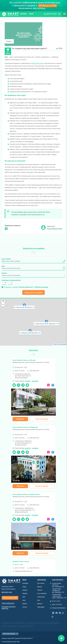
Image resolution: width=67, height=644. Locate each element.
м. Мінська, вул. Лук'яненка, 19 (24, 307)
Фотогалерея (50, 413)
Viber (18, 384)
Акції (24, 600)
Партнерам (41, 607)
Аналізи (25, 590)
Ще (63, 14)
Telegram (23, 384)
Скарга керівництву (8, 603)
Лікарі (31, 14)
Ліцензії (40, 590)
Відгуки (40, 587)
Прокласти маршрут (42, 419)
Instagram (48, 384)
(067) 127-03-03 (51, 14)
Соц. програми (42, 593)
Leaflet (55, 345)
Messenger (27, 384)
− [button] (3, 305)
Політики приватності (26, 287)
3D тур (17, 413)
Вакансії (40, 604)
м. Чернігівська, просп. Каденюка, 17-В (46, 324)
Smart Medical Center (55, 229)
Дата (3, 266)
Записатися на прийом (33, 293)
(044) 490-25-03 (34, 371)
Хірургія (25, 593)
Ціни (24, 597)
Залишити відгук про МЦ (10, 598)
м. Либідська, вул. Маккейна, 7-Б (30, 333)
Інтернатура (41, 597)
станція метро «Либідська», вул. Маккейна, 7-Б (58, 591)
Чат (14, 384)
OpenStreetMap (62, 345)
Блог (39, 600)
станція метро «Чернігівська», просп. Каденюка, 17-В (59, 596)
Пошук (59, 14)
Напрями (23, 14)
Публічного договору (42, 287)
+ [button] (3, 301)
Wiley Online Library (38, 63)
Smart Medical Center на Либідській (25, 427)
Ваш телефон (6, 259)
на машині (35, 381)
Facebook (53, 384)
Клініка (4, 273)
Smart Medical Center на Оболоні (24, 360)
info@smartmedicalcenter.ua (23, 571)
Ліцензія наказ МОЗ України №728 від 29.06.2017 (17, 638)
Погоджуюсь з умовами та (26, 287)
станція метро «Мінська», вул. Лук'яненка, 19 (58, 585)
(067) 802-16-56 (7, 592)
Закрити (61, 638)
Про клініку (41, 583)
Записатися (20, 419)
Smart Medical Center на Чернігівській (26, 494)
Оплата (25, 607)
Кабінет (25, 604)
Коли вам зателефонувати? (4, 280)
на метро (27, 381)
